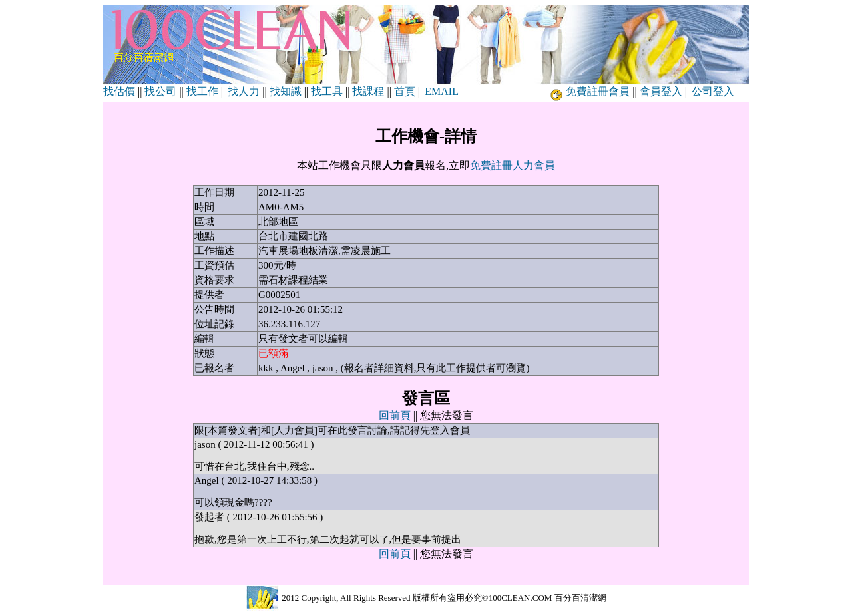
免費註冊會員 (598, 91)
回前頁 (395, 415)
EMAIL (441, 91)
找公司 (160, 91)
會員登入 (661, 91)
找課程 (368, 91)
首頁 (405, 91)
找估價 (119, 91)
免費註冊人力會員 (513, 165)
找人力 (244, 91)
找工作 (202, 91)
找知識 (286, 91)
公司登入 (713, 91)
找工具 (327, 91)
